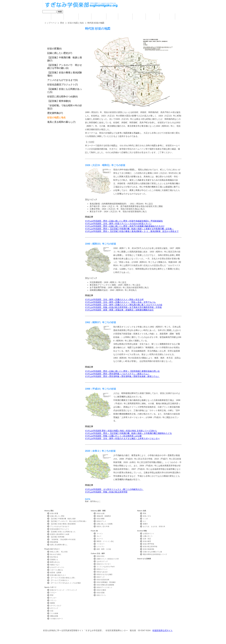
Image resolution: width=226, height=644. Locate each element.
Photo (182, 17)
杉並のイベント (102, 569)
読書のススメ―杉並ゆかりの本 (108, 559)
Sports (85, 17)
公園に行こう (148, 536)
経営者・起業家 (56, 572)
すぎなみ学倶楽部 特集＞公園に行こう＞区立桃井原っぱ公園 (113, 436)
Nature (139, 17)
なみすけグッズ (102, 561)
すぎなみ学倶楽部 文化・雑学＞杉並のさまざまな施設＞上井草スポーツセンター (122, 438)
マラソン (53, 600)
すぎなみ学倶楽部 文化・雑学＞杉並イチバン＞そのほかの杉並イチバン (118, 223)
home (45, 17)
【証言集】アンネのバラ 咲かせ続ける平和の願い (68, 521)
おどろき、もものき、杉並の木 (154, 526)
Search (167, 17)
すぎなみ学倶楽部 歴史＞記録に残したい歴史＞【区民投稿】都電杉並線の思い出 (122, 371)
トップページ (50, 23)
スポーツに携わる (56, 570)
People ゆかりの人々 (71, 17)
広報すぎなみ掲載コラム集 (152, 552)
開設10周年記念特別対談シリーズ (155, 554)
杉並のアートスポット (104, 587)
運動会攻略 (54, 616)
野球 (52, 595)
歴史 (62, 23)
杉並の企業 (101, 513)
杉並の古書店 (101, 590)
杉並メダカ (147, 516)
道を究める (54, 557)
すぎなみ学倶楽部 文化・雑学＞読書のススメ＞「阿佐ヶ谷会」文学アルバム (120, 302)
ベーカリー (101, 544)
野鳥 (145, 513)
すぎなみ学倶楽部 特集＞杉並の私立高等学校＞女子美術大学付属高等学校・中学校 (123, 307)
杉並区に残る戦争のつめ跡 (61, 97)
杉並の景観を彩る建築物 (105, 585)
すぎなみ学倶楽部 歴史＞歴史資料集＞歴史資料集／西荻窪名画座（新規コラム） (122, 376)
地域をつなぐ (55, 565)
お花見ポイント (149, 533)
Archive (153, 17)
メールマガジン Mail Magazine (136, 625)
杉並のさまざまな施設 (104, 574)
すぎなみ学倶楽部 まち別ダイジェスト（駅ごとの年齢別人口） (114, 489)
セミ (145, 521)
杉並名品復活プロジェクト (61, 85)
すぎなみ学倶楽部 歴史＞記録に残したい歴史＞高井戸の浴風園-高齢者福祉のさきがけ (125, 226)
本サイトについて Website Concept (55, 625)
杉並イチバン (101, 595)
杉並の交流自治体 (103, 580)
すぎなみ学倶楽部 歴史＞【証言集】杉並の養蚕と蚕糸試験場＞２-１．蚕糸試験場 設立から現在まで (132, 231)
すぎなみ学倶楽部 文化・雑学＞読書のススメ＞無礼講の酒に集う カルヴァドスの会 (124, 305)
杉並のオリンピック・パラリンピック (64, 590)
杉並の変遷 (53, 49)
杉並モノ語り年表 (103, 526)
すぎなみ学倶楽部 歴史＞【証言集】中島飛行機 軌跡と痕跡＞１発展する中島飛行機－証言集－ (129, 229)
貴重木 (145, 524)
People (52, 549)
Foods (112, 17)
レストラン (101, 546)
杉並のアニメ (101, 521)
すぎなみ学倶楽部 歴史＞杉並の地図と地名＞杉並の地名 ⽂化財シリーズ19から (121, 431)
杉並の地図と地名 (76, 23)
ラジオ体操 (54, 613)
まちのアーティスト (57, 567)
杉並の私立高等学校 (150, 546)
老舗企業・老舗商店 (104, 516)
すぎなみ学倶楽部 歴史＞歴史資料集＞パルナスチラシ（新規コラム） (117, 374)
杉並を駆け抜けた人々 (58, 575)
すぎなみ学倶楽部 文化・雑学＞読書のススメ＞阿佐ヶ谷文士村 (114, 299)
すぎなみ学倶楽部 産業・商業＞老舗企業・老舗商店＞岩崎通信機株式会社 (119, 310)
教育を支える (55, 562)
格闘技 (53, 603)
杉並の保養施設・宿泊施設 (106, 582)
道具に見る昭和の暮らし (60, 122)
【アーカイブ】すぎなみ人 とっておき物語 (65, 583)
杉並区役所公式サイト (163, 630)
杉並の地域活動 (149, 549)
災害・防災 (147, 539)
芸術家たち (54, 559)
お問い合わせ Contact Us (77, 625)
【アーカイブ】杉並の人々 (60, 580)
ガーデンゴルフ (56, 606)
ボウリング (54, 608)
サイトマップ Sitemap (96, 625)
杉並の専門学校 (149, 544)
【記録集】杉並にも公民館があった (63, 532)
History (57, 17)
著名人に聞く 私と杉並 (59, 552)
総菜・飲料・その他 (104, 549)
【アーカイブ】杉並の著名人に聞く (63, 578)
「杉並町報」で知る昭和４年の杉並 (63, 539)
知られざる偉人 (56, 554)
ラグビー (53, 593)
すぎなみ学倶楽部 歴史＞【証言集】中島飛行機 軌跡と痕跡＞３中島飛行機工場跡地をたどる (128, 433)
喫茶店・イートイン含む (105, 541)
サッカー (53, 598)
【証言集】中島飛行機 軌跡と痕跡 (63, 519)
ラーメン (100, 533)
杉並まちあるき (102, 572)
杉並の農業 (101, 519)
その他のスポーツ (56, 619)
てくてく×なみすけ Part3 (106, 567)
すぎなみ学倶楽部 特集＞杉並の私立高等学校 (106, 492)
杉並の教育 (147, 541)
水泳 (52, 611)
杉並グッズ (101, 577)
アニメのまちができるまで (61, 80)
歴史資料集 (53, 113)
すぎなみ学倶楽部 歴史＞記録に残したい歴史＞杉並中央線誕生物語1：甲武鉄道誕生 (124, 221)
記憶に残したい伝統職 (104, 524)
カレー (99, 536)
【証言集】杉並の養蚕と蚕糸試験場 (63, 524)
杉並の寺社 (101, 556)
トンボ (145, 519)
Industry (99, 17)
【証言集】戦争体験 (58, 101)
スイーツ (100, 539)
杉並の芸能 (101, 593)
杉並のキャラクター (104, 564)
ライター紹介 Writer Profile (116, 625)
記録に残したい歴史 (58, 53)
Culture (125, 17)
